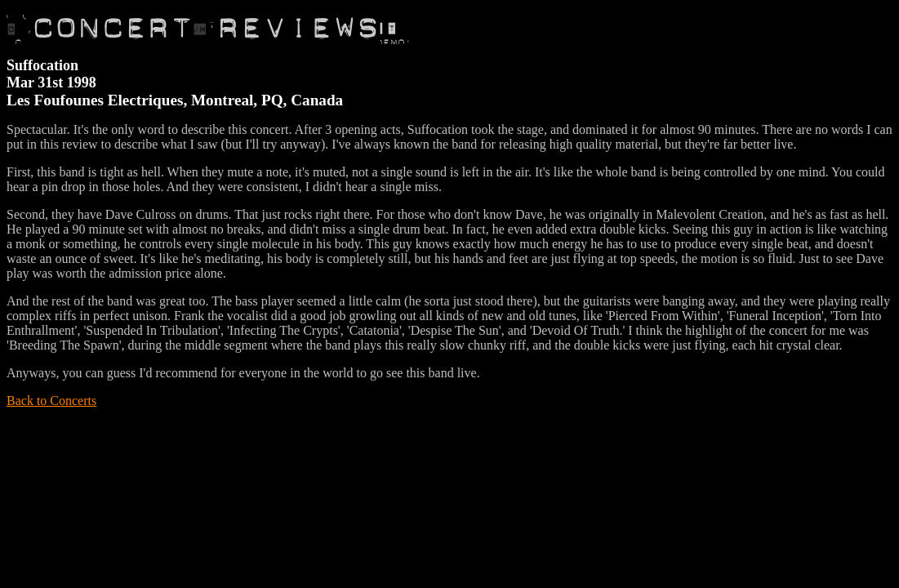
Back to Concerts (51, 401)
